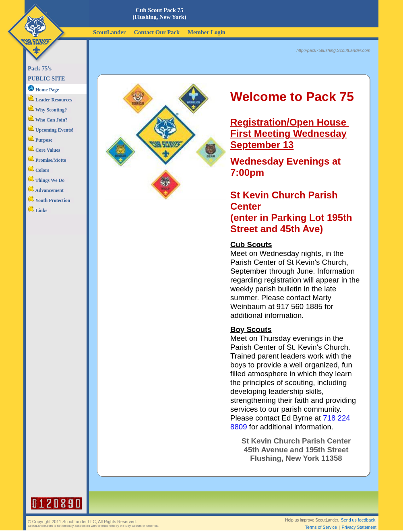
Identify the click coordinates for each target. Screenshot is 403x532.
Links (37, 210)
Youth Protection (49, 200)
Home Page (43, 90)
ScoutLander (109, 32)
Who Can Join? (48, 120)
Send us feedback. (359, 513)
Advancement (46, 190)
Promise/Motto (47, 160)
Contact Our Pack (157, 32)
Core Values (44, 150)
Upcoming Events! (51, 130)
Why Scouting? (47, 110)
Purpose (40, 140)
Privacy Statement (359, 521)
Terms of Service (321, 521)
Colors (38, 170)
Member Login (207, 32)
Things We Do (46, 180)
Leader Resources (50, 100)
